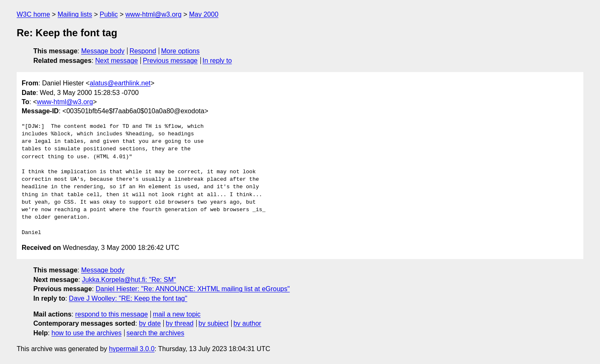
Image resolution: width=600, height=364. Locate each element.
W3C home (33, 14)
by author (247, 323)
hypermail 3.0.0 (131, 349)
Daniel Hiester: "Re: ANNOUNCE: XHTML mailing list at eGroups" (192, 289)
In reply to (217, 61)
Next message (117, 61)
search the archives (156, 333)
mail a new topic (177, 314)
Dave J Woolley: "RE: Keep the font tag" (128, 298)
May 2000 (204, 14)
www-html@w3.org (153, 14)
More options (181, 51)
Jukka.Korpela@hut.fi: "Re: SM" (129, 280)
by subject (213, 323)
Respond (143, 51)
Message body (103, 51)
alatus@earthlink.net (120, 83)
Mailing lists (75, 14)
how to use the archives (87, 333)
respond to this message (111, 314)
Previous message (170, 61)
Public (109, 14)
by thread (180, 323)
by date (150, 323)
